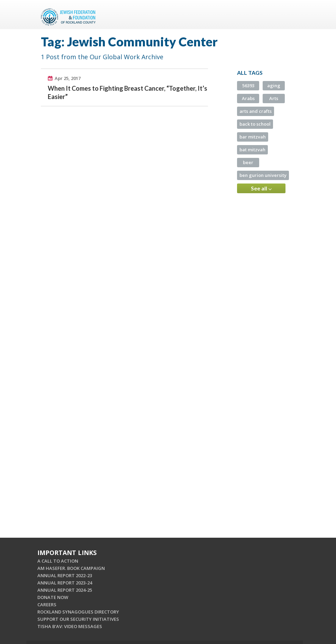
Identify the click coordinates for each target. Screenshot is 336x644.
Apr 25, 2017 (68, 78)
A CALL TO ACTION (58, 561)
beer (248, 162)
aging (274, 86)
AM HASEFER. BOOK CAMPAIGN (71, 568)
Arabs (248, 98)
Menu (287, 15)
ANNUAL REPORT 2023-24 (65, 583)
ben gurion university (263, 175)
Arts (274, 98)
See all (261, 188)
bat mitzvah (252, 150)
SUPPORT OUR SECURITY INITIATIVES (78, 619)
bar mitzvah (253, 137)
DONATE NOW (53, 597)
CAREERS (47, 605)
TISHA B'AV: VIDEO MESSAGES (70, 626)
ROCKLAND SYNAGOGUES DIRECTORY (78, 612)
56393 (248, 86)
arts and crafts (256, 111)
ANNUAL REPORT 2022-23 (65, 575)
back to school (255, 124)
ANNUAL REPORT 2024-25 (65, 590)
